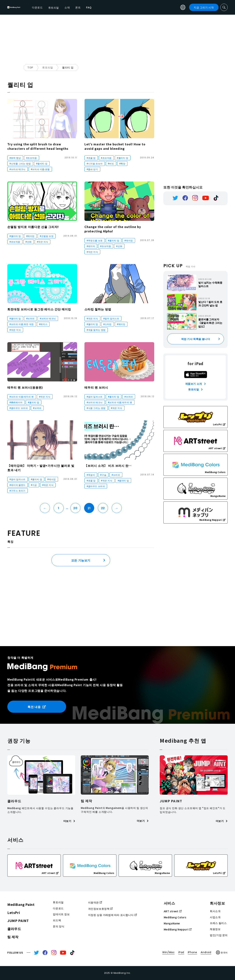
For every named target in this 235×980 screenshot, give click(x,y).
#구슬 (103, 475)
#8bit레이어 (16, 402)
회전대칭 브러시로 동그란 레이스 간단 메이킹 (39, 309)
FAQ (125, 7)
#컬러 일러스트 (111, 318)
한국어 (222, 952)
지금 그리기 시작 (204, 7)
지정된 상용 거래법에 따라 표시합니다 (112, 915)
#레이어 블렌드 (18, 485)
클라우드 (14, 929)
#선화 (29, 242)
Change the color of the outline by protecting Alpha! (113, 229)
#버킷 (111, 163)
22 (103, 508)
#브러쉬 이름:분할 (40, 169)
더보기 (69, 821)
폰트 (115, 7)
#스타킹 (107, 324)
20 (75, 508)
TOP (30, 67)
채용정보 (215, 929)
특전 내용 (37, 707)
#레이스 (43, 324)
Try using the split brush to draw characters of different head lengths (38, 146)
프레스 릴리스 (218, 923)
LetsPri (14, 912)
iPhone (192, 952)
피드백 (57, 920)
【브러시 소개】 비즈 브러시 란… (108, 465)
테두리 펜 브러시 (96, 387)
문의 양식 (59, 926)
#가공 (34, 485)
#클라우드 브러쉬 (19, 408)
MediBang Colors (175, 917)
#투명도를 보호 (95, 240)
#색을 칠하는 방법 (96, 330)
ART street (173, 911)
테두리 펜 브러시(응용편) (25, 387)
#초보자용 (32, 158)
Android (206, 952)
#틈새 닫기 (92, 169)
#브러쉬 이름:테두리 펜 (22, 397)
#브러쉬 (30, 318)
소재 (104, 7)
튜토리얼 (48, 67)
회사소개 (215, 911)
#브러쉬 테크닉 (18, 169)
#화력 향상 (15, 158)
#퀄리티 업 (42, 163)
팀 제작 (13, 937)
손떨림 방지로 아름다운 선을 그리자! (33, 227)
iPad (181, 952)
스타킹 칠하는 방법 (98, 309)
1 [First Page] (59, 508)
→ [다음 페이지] (117, 508)
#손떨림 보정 (47, 236)
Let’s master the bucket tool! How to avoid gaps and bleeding (115, 146)
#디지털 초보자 (95, 163)
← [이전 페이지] (45, 508)
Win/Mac (168, 952)
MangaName (172, 923)
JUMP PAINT (18, 921)
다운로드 (74, 7)
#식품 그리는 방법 (96, 408)
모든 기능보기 (81, 560)
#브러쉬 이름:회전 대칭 (22, 324)
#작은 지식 (43, 242)
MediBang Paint (21, 904)
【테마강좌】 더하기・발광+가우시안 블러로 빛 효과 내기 (41, 468)
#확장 (122, 163)
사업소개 (215, 917)
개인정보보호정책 (100, 909)
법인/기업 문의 (219, 935)
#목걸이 (91, 475)
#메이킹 (30, 236)
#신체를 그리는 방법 (20, 163)
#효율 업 (91, 158)
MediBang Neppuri (178, 929)
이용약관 (95, 902)
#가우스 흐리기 (18, 491)
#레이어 (91, 246)
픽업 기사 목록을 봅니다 (196, 339)
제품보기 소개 (196, 384)
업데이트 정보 (61, 914)
